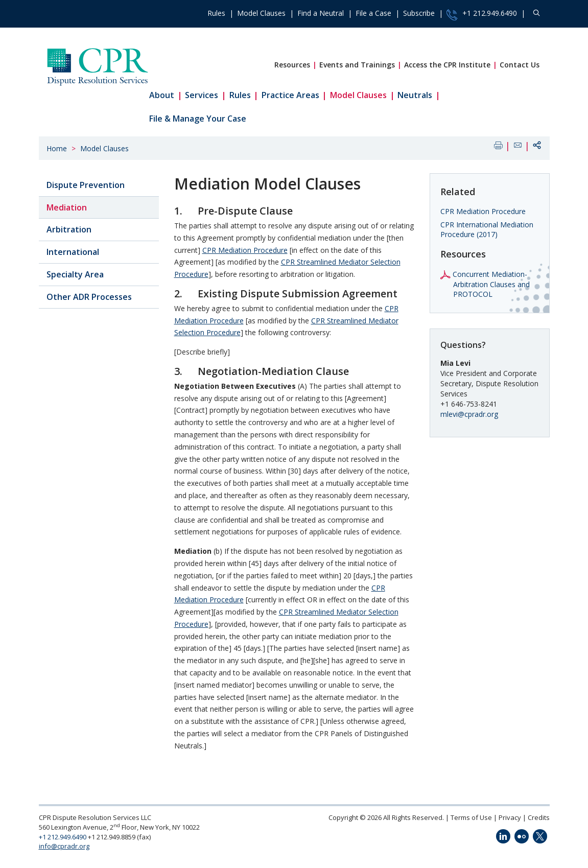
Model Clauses (261, 13)
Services (202, 95)
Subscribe (419, 13)
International (73, 252)
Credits (539, 817)
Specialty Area (75, 274)
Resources (292, 65)
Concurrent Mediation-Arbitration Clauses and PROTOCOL (491, 284)
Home (57, 148)
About (162, 95)
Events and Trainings (357, 65)
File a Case (373, 13)
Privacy (510, 817)
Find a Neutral (321, 13)
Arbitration (69, 229)
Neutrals (415, 95)
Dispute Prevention (86, 185)
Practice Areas (290, 95)
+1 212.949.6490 (482, 14)
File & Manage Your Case (198, 119)
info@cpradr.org (64, 846)
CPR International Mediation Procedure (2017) (487, 229)
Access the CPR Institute (447, 65)
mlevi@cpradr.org (469, 414)
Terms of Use (471, 817)
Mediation (67, 207)
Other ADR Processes (89, 297)
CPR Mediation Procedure (245, 250)
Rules (216, 13)
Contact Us (520, 65)
